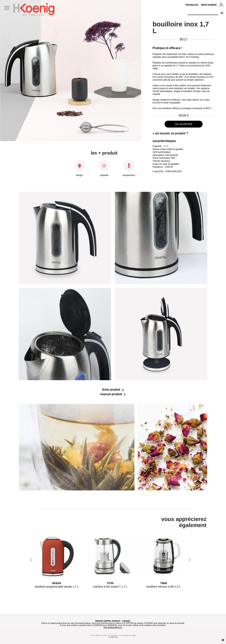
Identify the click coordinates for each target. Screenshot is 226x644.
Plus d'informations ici (113, 627)
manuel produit (111, 394)
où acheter (184, 124)
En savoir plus (113, 637)
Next (189, 560)
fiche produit (111, 390)
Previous (31, 560)
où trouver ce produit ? (172, 133)
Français (192, 5)
